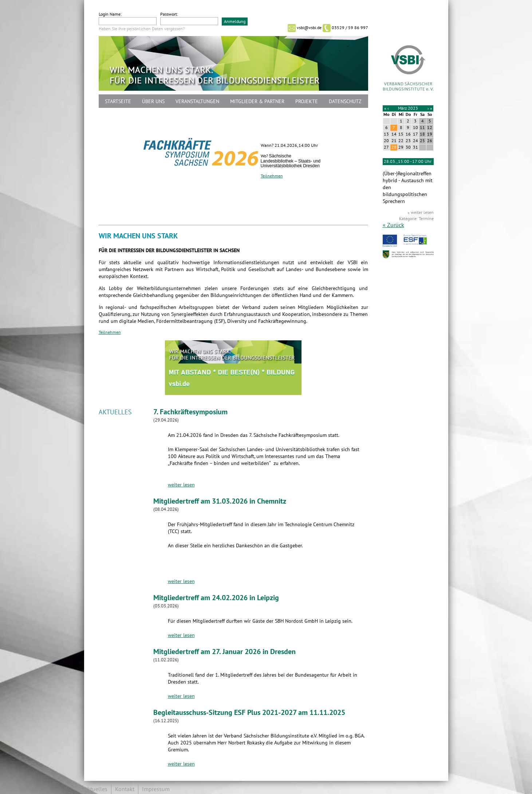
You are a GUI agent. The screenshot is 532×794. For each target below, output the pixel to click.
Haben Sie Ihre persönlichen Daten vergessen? (142, 29)
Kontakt (125, 789)
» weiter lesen (421, 212)
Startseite (118, 101)
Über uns (153, 101)
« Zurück (393, 225)
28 (394, 147)
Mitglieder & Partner (257, 101)
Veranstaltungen (197, 101)
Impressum (156, 789)
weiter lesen (181, 485)
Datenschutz (345, 101)
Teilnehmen (272, 176)
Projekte (307, 101)
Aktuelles (96, 789)
